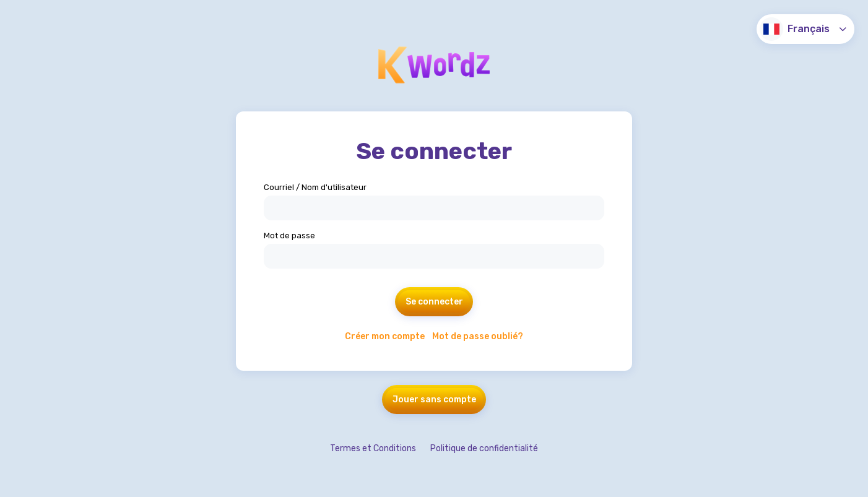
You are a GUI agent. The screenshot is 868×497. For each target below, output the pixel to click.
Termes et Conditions (373, 448)
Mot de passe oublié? (478, 336)
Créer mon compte (385, 336)
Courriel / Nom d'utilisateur (315, 187)
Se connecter (434, 302)
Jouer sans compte (434, 400)
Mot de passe (289, 236)
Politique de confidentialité (484, 448)
